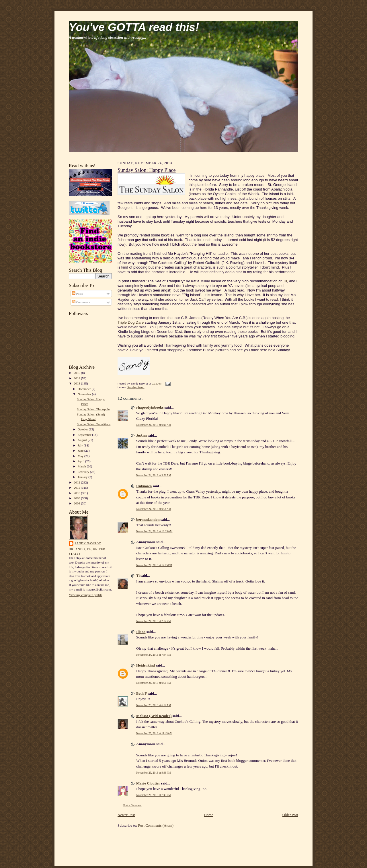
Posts (77, 294)
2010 (77, 493)
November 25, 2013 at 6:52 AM (154, 705)
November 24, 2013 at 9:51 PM (154, 683)
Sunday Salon (136, 387)
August (83, 440)
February (84, 472)
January (83, 477)
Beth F (141, 693)
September (85, 435)
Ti (138, 575)
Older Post (290, 815)
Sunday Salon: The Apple (93, 409)
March (82, 466)
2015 (77, 373)
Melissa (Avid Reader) (154, 716)
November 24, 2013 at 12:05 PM (154, 565)
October (83, 429)
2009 (77, 498)
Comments (81, 302)
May (81, 456)
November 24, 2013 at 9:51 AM (154, 475)
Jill (285, 281)
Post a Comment (132, 805)
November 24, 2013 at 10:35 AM (154, 531)
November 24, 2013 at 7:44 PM (154, 655)
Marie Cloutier (148, 783)
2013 (77, 383)
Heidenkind (146, 665)
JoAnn (141, 435)
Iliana (141, 632)
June (81, 450)
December (85, 389)
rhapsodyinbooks (150, 407)
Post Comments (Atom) (156, 825)
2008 (77, 503)
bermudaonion (148, 520)
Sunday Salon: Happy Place (147, 170)
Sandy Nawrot (88, 543)
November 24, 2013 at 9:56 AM (154, 509)
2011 (77, 488)
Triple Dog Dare (131, 322)
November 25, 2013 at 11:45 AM (154, 733)
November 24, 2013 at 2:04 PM (154, 621)
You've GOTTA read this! (134, 27)
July (81, 445)
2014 (77, 378)
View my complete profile (86, 595)
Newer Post (126, 815)
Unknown (144, 486)
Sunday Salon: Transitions (94, 424)
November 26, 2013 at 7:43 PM (154, 795)
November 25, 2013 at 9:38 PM (154, 773)
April (81, 461)
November (85, 394)
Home (209, 815)
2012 (77, 482)
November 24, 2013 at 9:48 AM (154, 425)
